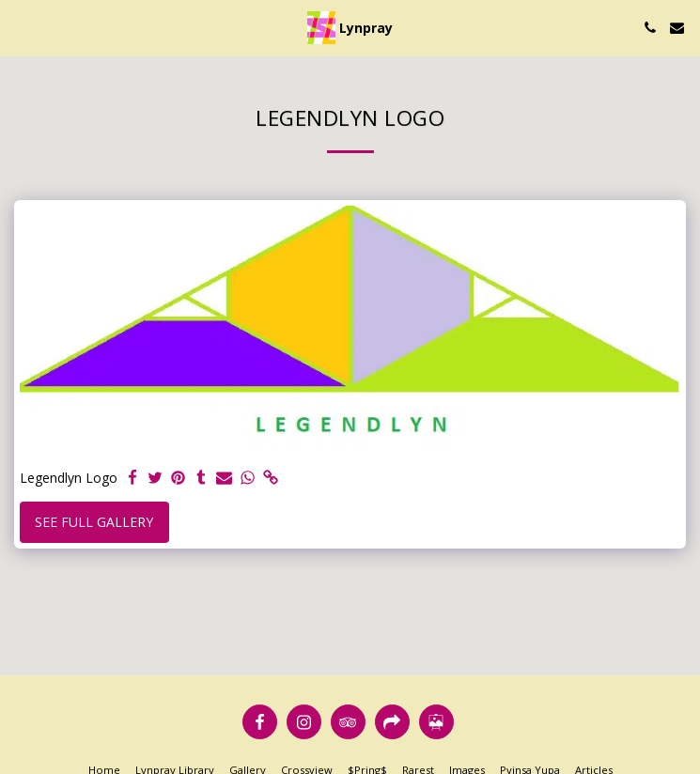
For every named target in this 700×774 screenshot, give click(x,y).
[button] (21, 27)
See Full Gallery (94, 522)
